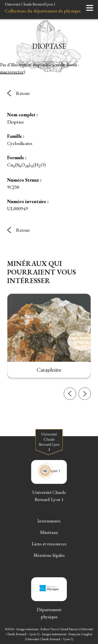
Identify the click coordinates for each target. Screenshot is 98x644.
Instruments (49, 521)
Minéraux (49, 532)
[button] (70, 415)
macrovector (12, 72)
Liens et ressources (49, 544)
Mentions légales (49, 555)
